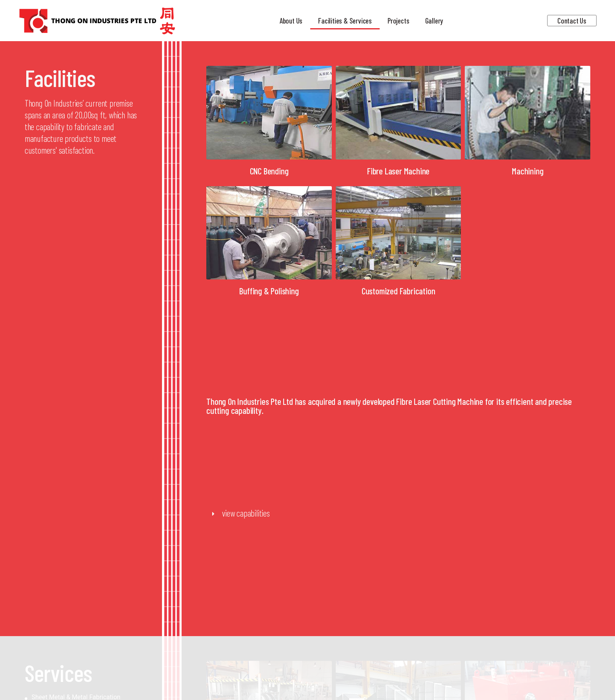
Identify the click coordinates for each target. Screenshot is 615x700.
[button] (398, 513)
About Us (291, 21)
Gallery (434, 21)
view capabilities (246, 513)
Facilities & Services (345, 21)
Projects (398, 21)
